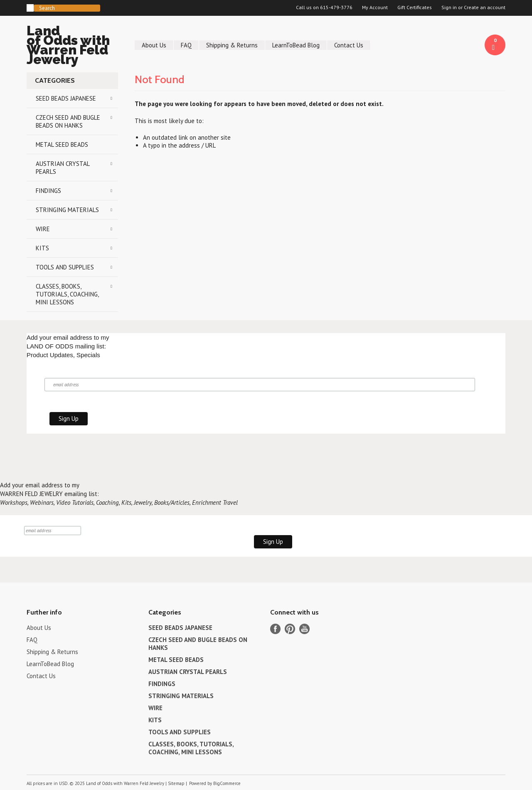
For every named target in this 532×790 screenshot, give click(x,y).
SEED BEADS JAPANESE (66, 98)
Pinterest (290, 629)
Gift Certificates (415, 7)
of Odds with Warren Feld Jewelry (72, 46)
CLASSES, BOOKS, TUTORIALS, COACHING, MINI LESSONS (67, 294)
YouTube (304, 629)
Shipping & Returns (232, 45)
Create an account (485, 7)
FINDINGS (48, 191)
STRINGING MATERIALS (67, 210)
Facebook (275, 629)
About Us (154, 45)
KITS (42, 248)
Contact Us (349, 45)
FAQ (186, 45)
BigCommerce (227, 783)
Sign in (449, 7)
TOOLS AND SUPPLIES (65, 267)
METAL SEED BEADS (62, 144)
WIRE (43, 229)
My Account (375, 7)
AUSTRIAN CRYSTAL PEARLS (63, 168)
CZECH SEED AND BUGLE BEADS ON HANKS (68, 121)
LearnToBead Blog (296, 45)
